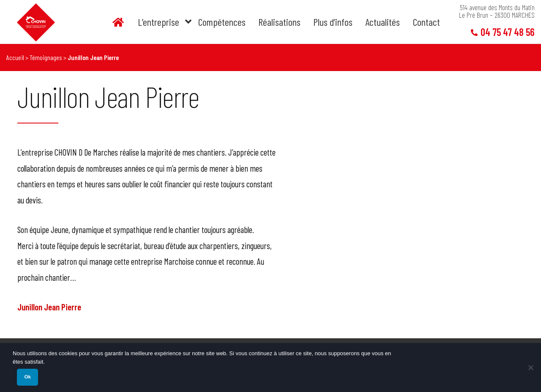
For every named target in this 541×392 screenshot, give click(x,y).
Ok (27, 377)
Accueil (15, 57)
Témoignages (46, 57)
